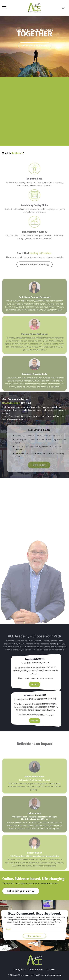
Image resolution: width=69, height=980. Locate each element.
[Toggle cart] (63, 8)
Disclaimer (51, 970)
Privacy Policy (20, 970)
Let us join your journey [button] (35, 45)
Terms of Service (36, 970)
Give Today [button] (46, 465)
